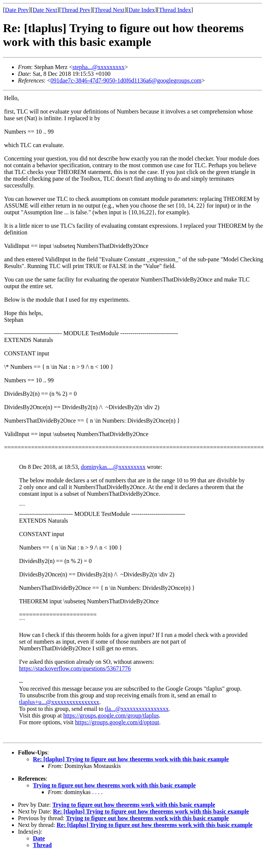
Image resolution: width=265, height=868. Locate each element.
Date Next (45, 10)
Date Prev (17, 10)
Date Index (142, 10)
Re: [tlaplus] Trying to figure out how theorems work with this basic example (131, 759)
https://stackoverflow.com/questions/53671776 (75, 668)
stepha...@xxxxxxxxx (99, 67)
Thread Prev (76, 10)
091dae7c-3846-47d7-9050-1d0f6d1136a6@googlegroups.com (126, 80)
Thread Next (110, 10)
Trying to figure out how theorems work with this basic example (114, 785)
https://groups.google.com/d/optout (117, 722)
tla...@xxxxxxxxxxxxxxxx (137, 709)
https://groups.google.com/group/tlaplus (111, 715)
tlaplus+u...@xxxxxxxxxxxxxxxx (59, 702)
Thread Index (175, 10)
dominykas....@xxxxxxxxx (113, 467)
